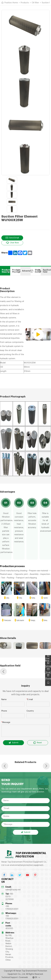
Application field (46, 271)
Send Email (12, 238)
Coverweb (23, 977)
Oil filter (35, 3)
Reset (38, 743)
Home (15, 3)
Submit (13, 743)
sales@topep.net (13, 890)
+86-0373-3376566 (10, 897)
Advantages (26, 271)
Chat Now (12, 243)
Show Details (36, 271)
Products (25, 3)
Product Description (5, 271)
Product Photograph (15, 271)
